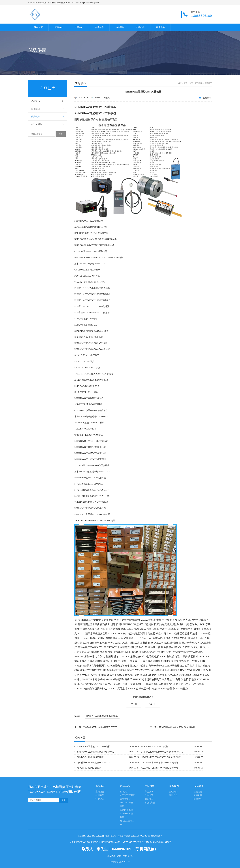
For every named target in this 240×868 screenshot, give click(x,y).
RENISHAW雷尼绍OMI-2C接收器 (102, 716)
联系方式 (173, 795)
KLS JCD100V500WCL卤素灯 (155, 746)
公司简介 (173, 792)
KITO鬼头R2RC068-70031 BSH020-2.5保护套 (163, 757)
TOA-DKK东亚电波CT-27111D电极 (93, 746)
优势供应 (49, 117)
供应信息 (99, 27)
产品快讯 (49, 101)
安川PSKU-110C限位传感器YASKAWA (95, 752)
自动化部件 (49, 124)
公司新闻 (100, 795)
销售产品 (124, 792)
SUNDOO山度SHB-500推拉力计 (92, 757)
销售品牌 (120, 27)
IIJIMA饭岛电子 (127, 810)
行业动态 (100, 799)
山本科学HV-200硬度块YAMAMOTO (94, 763)
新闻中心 (59, 27)
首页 (191, 83)
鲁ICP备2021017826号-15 (120, 856)
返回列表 (207, 98)
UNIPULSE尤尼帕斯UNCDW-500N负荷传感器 (163, 752)
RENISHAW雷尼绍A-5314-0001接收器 (173, 727)
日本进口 (49, 109)
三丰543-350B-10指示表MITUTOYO (96, 727)
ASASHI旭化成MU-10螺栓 (89, 768)
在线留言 (198, 792)
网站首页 (38, 27)
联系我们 (161, 27)
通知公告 (100, 792)
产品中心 (79, 27)
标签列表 (198, 795)
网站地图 (198, 799)
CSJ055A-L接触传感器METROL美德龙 (159, 763)
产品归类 (140, 27)
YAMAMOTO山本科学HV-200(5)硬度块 (159, 768)
